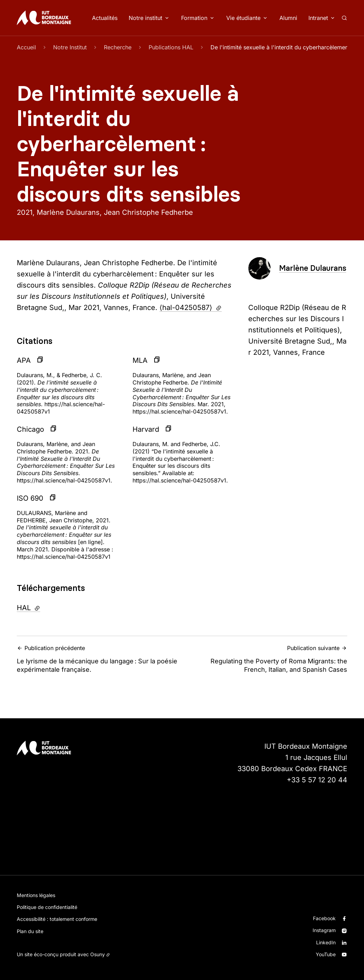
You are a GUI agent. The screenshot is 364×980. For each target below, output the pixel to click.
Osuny (98, 954)
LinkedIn (326, 942)
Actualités (105, 18)
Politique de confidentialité (47, 907)
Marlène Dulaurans (313, 268)
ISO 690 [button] (30, 498)
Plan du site (30, 931)
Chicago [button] (30, 429)
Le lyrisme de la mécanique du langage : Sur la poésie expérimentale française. (97, 659)
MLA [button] (140, 360)
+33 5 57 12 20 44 (317, 780)
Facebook (324, 918)
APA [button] (24, 360)
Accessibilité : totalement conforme (57, 919)
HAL (47, 607)
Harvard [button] (146, 429)
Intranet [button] (318, 18)
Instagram (324, 930)
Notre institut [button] (145, 18)
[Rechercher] (344, 18)
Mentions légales (36, 895)
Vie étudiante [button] (243, 18)
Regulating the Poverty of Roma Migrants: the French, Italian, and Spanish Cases (267, 659)
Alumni (288, 18)
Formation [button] (194, 18)
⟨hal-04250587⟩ (191, 308)
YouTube (326, 954)
